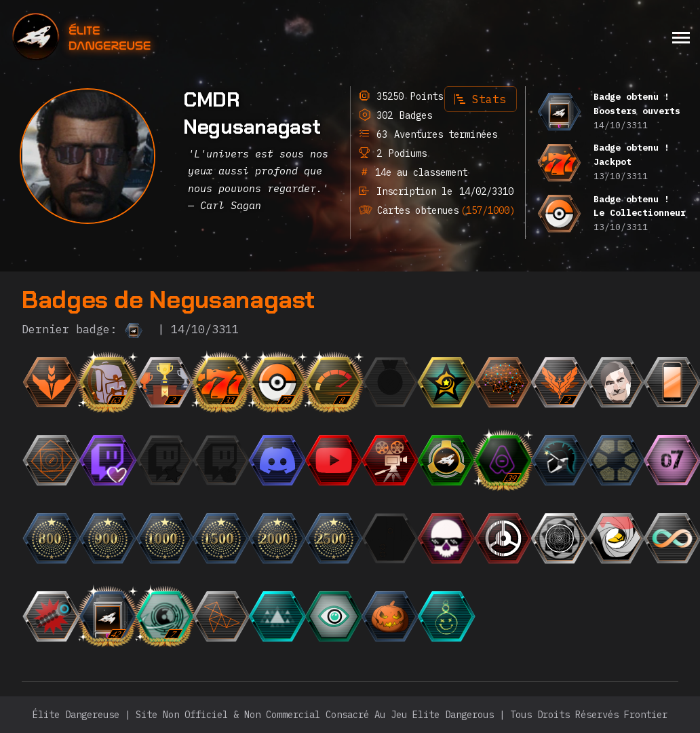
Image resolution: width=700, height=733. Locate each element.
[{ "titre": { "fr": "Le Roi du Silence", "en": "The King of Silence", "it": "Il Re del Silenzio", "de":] (524, 538)
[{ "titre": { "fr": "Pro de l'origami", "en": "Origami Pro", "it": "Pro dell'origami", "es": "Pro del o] (242, 616)
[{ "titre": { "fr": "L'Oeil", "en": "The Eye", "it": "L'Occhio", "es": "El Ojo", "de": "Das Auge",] (355, 616)
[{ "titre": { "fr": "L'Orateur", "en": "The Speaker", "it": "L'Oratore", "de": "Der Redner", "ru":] (298, 460)
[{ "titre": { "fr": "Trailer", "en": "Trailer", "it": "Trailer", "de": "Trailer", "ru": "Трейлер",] (412, 460)
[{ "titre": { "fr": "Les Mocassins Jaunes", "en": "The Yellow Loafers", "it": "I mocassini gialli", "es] (637, 538)
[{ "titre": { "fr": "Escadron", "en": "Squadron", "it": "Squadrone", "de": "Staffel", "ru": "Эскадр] (468, 460)
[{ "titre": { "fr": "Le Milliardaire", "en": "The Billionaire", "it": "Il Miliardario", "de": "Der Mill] (242, 460)
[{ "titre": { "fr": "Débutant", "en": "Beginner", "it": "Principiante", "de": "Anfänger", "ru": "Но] (73, 382)
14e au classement (416, 172)
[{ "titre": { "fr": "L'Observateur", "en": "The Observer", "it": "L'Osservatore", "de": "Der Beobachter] (355, 460)
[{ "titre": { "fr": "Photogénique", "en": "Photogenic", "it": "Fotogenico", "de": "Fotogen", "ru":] (637, 382)
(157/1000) (482, 208)
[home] (118, 37)
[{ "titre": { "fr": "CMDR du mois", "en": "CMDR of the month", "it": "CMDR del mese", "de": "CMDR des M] (468, 382)
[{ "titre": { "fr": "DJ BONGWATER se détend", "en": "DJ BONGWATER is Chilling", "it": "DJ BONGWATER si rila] (468, 616)
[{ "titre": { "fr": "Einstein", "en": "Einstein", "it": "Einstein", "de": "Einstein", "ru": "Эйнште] (524, 382)
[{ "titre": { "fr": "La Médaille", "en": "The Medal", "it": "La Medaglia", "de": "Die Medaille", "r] (412, 382)
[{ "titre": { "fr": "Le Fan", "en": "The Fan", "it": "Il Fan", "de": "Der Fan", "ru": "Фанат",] (186, 460)
